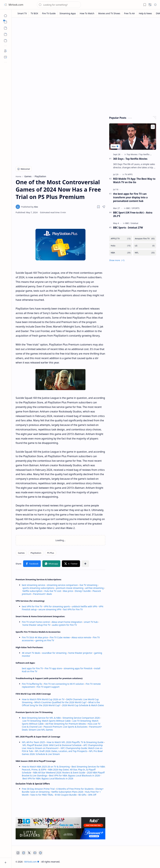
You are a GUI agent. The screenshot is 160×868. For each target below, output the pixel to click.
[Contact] (5, 57)
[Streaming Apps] (68, 13)
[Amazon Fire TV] (145, 239)
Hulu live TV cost (53, 591)
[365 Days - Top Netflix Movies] (133, 137)
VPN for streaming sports (57, 606)
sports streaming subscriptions (38, 588)
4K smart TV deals (31, 653)
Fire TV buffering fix (32, 684)
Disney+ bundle (83, 591)
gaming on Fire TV (45, 640)
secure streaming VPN (50, 609)
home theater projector (81, 653)
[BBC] (129, 208)
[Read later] (98, 207)
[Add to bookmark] (153, 127)
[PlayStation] (36, 553)
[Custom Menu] (5, 34)
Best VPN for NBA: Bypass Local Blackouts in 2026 (74, 775)
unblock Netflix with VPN (84, 606)
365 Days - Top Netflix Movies (130, 159)
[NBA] (121, 253)
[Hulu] (121, 246)
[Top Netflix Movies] (148, 154)
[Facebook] (18, 853)
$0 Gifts (82, 795)
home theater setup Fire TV (36, 625)
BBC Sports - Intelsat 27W (128, 228)
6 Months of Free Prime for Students (75, 789)
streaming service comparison (62, 585)
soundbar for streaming (54, 653)
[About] (5, 51)
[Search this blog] (59, 5)
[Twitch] (40, 853)
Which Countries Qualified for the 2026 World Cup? (60, 702)
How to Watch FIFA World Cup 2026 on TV (43, 699)
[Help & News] (146, 13)
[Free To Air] (130, 13)
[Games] (21, 553)
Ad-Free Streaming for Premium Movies (66, 724)
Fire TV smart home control (36, 622)
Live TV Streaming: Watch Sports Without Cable (47, 721)
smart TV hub (91, 622)
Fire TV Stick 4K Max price (35, 637)
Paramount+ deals (42, 594)
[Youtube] (35, 853)
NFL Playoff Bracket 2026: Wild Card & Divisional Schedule (52, 745)
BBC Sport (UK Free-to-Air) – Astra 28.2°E (133, 214)
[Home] (5, 16)
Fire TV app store (53, 668)
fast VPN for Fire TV (73, 609)
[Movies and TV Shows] (109, 13)
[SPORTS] (136, 208)
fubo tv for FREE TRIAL (42, 795)
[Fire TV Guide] (49, 13)
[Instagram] (24, 853)
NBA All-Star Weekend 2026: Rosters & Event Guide (59, 773)
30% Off (92, 795)
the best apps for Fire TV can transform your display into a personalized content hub (130, 197)
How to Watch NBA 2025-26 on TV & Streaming (46, 767)
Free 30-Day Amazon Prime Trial (38, 789)
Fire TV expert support (48, 687)
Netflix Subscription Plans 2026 (67, 792)
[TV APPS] (129, 174)
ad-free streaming (94, 588)
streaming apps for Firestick (78, 668)
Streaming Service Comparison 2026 (81, 718)
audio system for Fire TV (65, 625)
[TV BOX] (34, 13)
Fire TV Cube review (60, 637)
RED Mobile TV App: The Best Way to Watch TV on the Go (134, 181)
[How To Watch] (87, 13)
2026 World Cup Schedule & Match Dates (83, 705)
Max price (68, 591)
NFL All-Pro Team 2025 (33, 742)
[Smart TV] (22, 13)
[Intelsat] (135, 223)
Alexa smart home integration (67, 622)
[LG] (145, 246)
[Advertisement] (86, 44)
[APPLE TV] (121, 239)
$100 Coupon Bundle (66, 795)
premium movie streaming (70, 588)
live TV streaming (89, 585)
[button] (5, 5)
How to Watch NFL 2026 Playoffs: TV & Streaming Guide (75, 742)
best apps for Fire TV (33, 668)
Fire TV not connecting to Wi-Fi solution (64, 684)
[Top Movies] (133, 154)
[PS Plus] (51, 553)
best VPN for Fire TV (32, 606)
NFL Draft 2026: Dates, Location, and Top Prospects (61, 751)
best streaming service (33, 585)
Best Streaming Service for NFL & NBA (41, 718)
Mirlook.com (16, 5)
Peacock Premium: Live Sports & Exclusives (65, 727)
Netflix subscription (32, 591)
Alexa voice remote (81, 637)
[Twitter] (29, 853)
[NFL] (145, 253)
